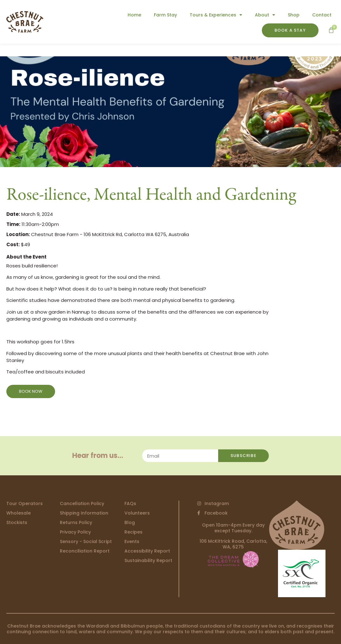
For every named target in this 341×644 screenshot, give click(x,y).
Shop (294, 15)
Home (134, 15)
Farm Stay (165, 15)
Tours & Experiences (216, 15)
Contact (322, 15)
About (265, 15)
